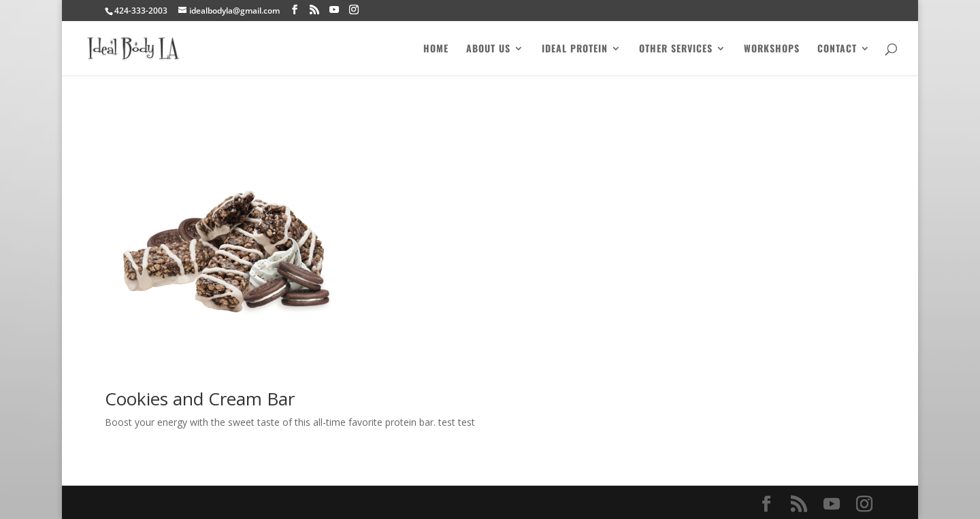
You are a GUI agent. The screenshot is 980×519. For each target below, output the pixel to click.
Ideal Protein (575, 49)
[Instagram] (354, 10)
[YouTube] (334, 10)
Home (436, 49)
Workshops (772, 49)
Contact (837, 49)
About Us (488, 49)
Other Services (676, 49)
